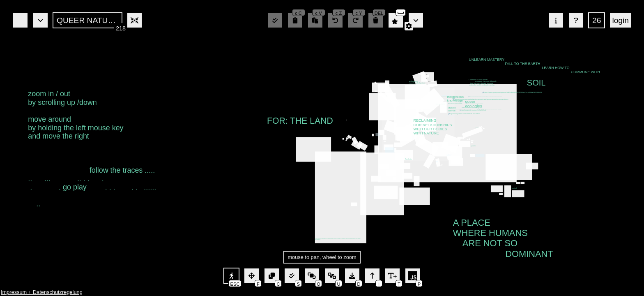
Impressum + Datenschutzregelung (42, 292)
